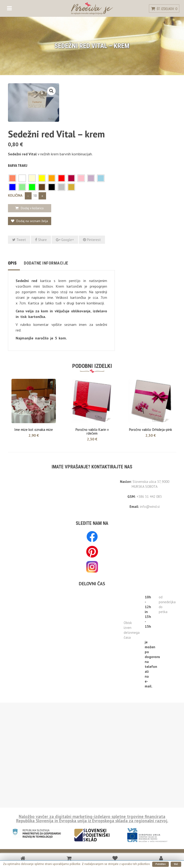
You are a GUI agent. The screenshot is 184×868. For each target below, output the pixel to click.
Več (176, 864)
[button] (12, 178)
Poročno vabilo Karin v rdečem (92, 431)
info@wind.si (150, 507)
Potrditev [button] (161, 864)
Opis (12, 263)
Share (41, 240)
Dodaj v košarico (32, 208)
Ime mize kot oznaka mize (34, 430)
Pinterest (92, 240)
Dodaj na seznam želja (32, 221)
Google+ (65, 240)
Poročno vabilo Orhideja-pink (151, 430)
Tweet (19, 240)
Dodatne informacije (46, 263)
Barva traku (18, 166)
